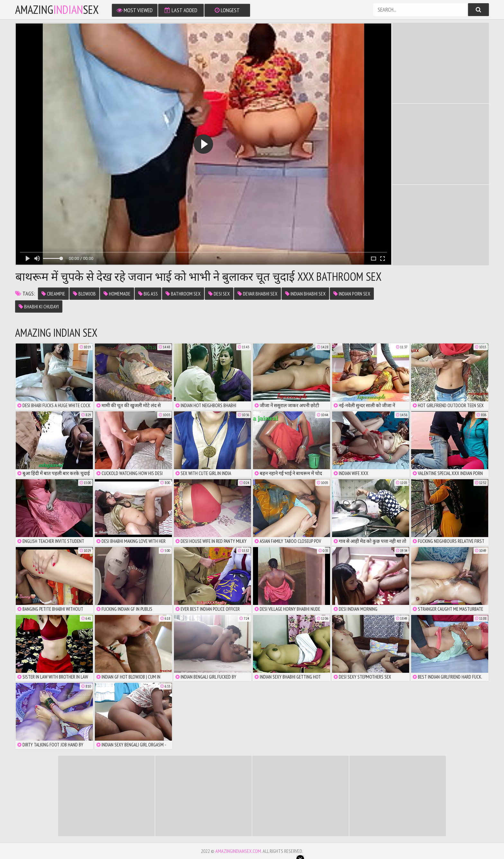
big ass (148, 294)
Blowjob (84, 294)
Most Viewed (135, 10)
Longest (227, 10)
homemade (117, 294)
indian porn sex (352, 294)
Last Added (181, 10)
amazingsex (57, 10)
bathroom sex (183, 294)
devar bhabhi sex (257, 294)
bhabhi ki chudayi (39, 306)
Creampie (53, 294)
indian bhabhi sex (305, 294)
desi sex (219, 294)
